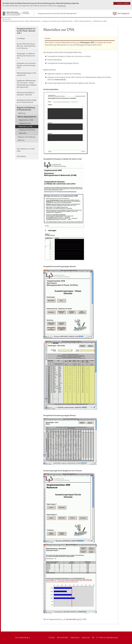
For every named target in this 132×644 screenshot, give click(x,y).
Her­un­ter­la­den (71, 619)
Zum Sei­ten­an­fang (23, 637)
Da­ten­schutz (75, 637)
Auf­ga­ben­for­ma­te (25, 123)
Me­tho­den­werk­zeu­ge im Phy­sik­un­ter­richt (27, 74)
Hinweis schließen (122, 3)
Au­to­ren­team (21, 156)
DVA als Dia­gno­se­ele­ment (83, 21)
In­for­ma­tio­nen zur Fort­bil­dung (26, 150)
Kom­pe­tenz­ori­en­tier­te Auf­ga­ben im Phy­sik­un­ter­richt (27, 101)
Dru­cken (52, 637)
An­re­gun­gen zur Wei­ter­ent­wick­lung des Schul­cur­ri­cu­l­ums (26, 56)
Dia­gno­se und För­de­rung (26, 137)
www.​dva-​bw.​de (60, 80)
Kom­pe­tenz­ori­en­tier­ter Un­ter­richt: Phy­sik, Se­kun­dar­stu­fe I (57, 13)
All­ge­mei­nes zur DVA (26, 120)
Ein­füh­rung (22, 113)
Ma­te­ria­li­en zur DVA (100, 21)
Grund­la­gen (21, 38)
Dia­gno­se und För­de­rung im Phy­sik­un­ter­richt (58, 21)
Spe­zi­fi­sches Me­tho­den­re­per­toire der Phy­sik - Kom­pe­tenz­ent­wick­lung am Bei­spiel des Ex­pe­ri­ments (27, 84)
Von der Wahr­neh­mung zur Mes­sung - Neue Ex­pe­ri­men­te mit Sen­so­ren (26, 46)
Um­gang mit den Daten (27, 130)
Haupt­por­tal (61, 6)
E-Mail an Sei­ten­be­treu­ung (107, 637)
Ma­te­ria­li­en (23, 133)
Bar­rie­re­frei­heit (63, 637)
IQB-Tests (21, 140)
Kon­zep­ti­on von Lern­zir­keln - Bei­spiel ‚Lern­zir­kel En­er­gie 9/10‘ (27, 65)
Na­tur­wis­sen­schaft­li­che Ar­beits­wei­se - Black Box (26, 94)
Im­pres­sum (86, 637)
